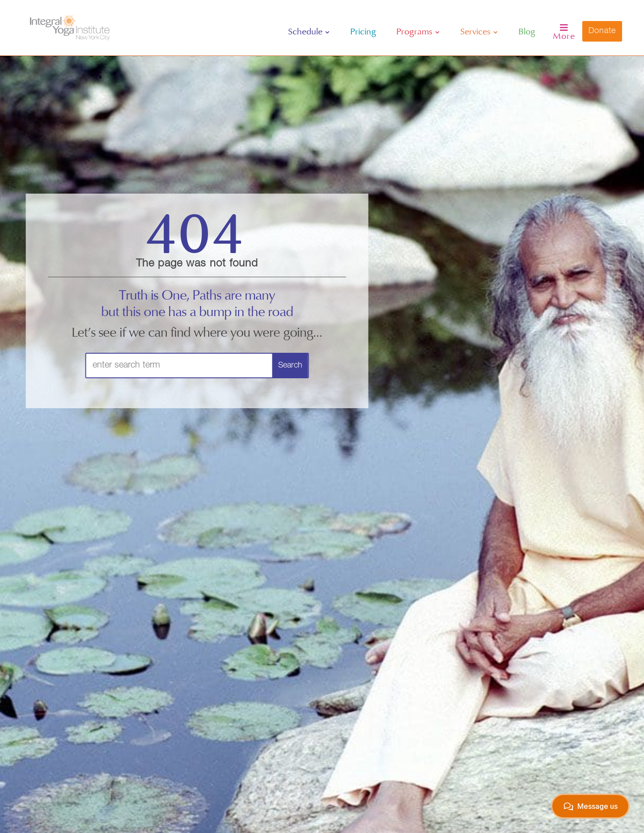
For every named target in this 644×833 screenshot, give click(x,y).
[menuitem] (309, 32)
